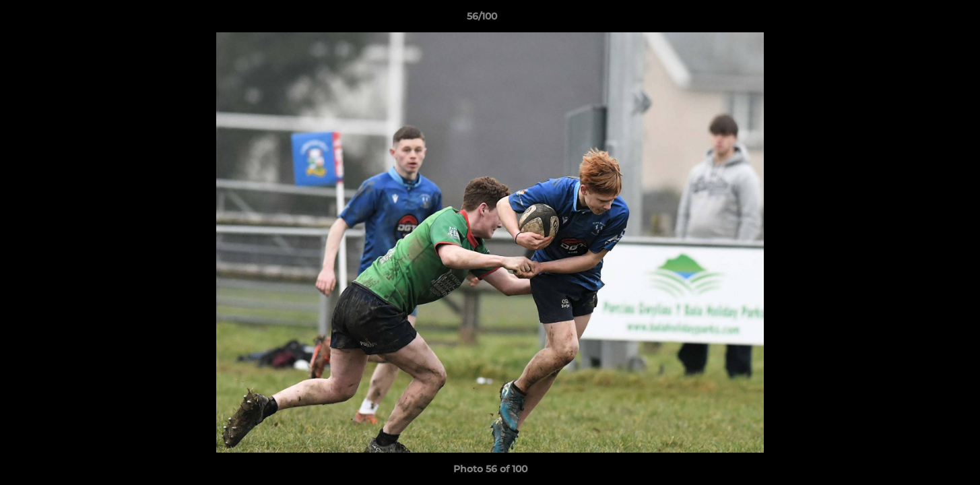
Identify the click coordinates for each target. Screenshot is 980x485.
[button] (923, 20)
